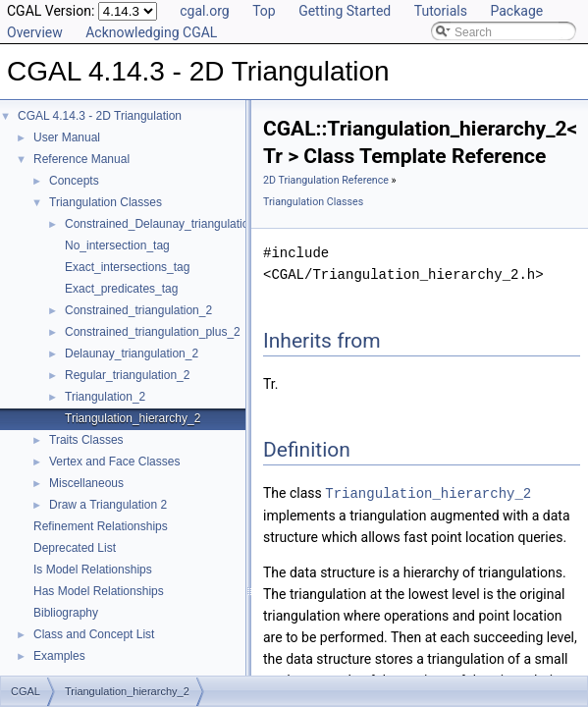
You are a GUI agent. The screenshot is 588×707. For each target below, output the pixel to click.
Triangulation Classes (106, 202)
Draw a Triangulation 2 (108, 505)
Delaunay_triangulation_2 (132, 353)
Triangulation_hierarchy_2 (133, 418)
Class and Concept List (94, 634)
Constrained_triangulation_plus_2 (153, 332)
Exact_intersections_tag (127, 267)
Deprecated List (75, 548)
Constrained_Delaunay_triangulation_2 (166, 224)
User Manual (67, 137)
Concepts (74, 181)
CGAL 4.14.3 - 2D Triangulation (100, 116)
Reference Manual (81, 159)
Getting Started (345, 11)
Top (264, 11)
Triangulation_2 (105, 397)
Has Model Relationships (99, 591)
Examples (59, 656)
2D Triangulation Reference (326, 180)
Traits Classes (86, 440)
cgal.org (204, 11)
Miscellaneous (86, 483)
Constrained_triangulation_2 (138, 310)
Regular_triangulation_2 (127, 375)
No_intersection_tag (117, 245)
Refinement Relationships (101, 526)
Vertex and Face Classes (114, 462)
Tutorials (441, 11)
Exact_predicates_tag (121, 289)
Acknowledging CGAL (151, 32)
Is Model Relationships (93, 570)
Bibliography (66, 613)
